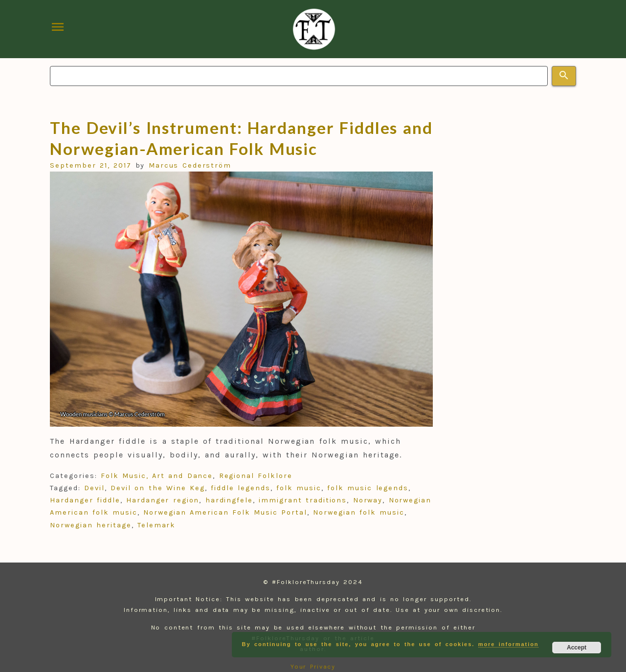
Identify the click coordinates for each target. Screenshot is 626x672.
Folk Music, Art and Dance (157, 476)
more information (509, 644)
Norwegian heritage (90, 525)
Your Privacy (313, 666)
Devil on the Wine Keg (158, 488)
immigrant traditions (303, 500)
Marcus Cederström (190, 165)
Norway (368, 500)
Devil (94, 488)
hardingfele (229, 500)
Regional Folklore (256, 476)
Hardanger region (163, 500)
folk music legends (368, 488)
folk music (299, 488)
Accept (577, 648)
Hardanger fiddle (85, 500)
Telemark (156, 525)
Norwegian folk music (359, 512)
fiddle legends (240, 488)
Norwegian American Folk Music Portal (225, 512)
